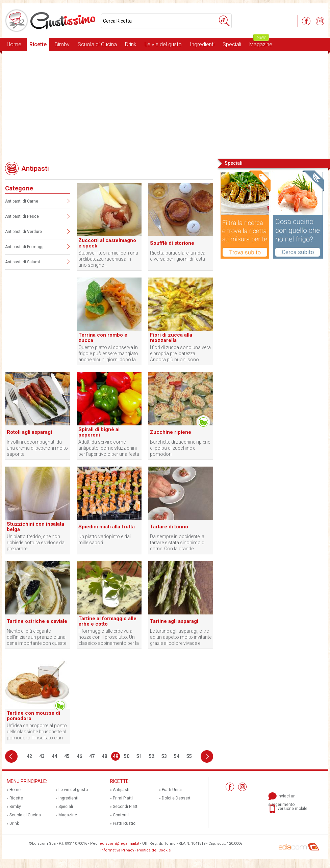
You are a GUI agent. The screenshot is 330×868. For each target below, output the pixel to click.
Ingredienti (202, 44)
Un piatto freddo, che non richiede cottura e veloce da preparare (36, 543)
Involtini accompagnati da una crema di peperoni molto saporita (37, 448)
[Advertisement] (165, 104)
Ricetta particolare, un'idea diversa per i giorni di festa (178, 256)
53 (164, 756)
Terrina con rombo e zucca (103, 338)
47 (92, 756)
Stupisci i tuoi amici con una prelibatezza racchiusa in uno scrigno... (108, 259)
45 (67, 756)
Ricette (38, 44)
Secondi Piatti (126, 807)
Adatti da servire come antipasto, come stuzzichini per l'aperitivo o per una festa (109, 448)
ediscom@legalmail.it (119, 844)
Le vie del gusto (163, 44)
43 (42, 756)
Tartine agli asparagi (174, 621)
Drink (131, 44)
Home (14, 44)
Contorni (121, 815)
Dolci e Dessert (176, 798)
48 (104, 756)
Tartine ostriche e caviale (37, 621)
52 (152, 756)
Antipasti (121, 790)
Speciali (232, 44)
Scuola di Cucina (97, 44)
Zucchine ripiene (171, 432)
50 (127, 756)
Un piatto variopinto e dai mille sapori (105, 540)
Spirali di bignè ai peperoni (99, 432)
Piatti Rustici (125, 823)
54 (177, 756)
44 (54, 756)
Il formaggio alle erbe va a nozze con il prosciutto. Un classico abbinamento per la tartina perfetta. (109, 637)
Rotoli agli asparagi (29, 432)
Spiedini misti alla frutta (107, 527)
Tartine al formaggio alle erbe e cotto (107, 621)
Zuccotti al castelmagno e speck (107, 243)
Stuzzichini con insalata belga (35, 527)
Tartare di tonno (169, 527)
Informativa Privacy (117, 850)
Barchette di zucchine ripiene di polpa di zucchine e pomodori (180, 448)
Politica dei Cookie (154, 850)
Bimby (62, 44)
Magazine (261, 43)
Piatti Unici (172, 790)
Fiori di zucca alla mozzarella (171, 338)
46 (79, 756)
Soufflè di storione (172, 243)
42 (29, 756)
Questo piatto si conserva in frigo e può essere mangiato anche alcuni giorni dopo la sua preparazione (108, 354)
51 (139, 756)
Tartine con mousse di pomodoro (33, 716)
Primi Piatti (123, 798)
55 (189, 756)
